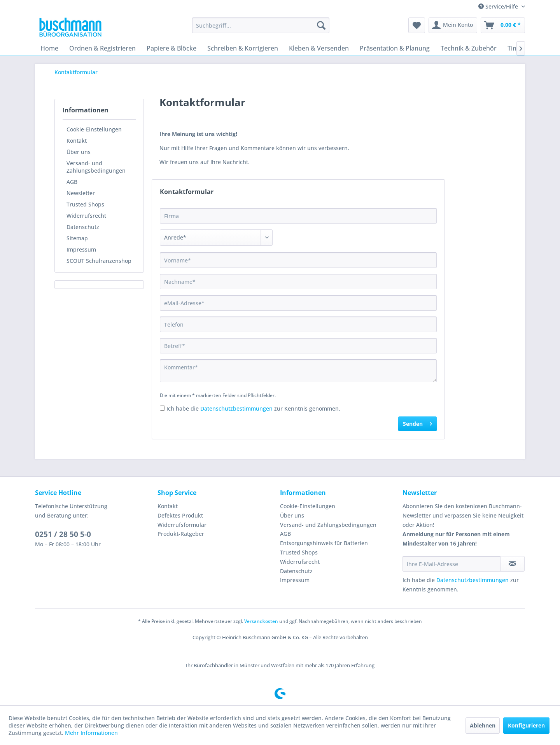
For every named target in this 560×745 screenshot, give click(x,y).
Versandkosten (261, 621)
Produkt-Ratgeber (181, 534)
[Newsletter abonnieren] (512, 564)
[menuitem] (261, 25)
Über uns (79, 152)
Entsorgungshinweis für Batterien (324, 543)
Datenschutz (83, 227)
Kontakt (77, 141)
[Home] (49, 48)
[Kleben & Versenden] (319, 48)
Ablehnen (483, 725)
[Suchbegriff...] (261, 25)
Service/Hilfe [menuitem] (499, 6)
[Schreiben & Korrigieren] (243, 48)
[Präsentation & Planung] (395, 48)
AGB (72, 182)
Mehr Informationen (91, 733)
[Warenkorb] (503, 25)
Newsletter (81, 193)
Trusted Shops (85, 204)
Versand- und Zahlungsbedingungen (96, 167)
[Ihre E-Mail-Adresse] (451, 564)
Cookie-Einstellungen (94, 129)
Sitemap (77, 238)
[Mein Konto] (453, 25)
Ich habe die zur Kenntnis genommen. (253, 408)
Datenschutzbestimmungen (236, 408)
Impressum (81, 249)
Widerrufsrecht (86, 216)
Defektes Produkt (180, 515)
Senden (417, 422)
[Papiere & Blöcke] (171, 48)
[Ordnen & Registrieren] (102, 48)
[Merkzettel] (417, 25)
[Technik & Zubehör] (469, 48)
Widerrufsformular (182, 525)
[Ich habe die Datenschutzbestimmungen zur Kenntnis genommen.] (162, 408)
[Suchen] (321, 25)
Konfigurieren (526, 725)
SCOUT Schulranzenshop (99, 261)
